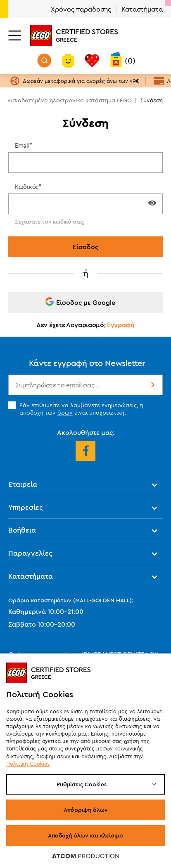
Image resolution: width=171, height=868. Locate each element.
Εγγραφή (121, 325)
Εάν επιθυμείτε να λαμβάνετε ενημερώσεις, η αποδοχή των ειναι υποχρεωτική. (76, 409)
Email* (23, 145)
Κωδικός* (28, 187)
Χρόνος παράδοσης (81, 9)
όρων (65, 413)
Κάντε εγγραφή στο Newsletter (87, 363)
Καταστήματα (142, 9)
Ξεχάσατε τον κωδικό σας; (50, 222)
